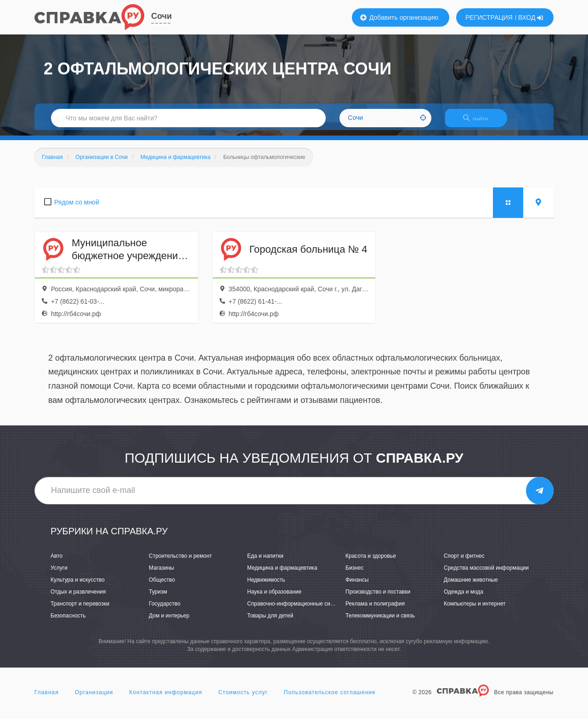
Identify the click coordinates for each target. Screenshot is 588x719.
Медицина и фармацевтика (282, 573)
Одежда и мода (464, 597)
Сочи (161, 16)
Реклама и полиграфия (375, 609)
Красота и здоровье (371, 561)
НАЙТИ (480, 122)
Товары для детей (270, 621)
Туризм (158, 597)
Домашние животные (471, 585)
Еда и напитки (265, 561)
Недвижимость (266, 585)
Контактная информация (166, 698)
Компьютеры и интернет (475, 609)
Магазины (161, 573)
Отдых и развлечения (78, 597)
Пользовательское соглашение (330, 698)
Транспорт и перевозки (80, 609)
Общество (162, 585)
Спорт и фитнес (464, 561)
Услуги (59, 573)
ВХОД (531, 17)
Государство (165, 609)
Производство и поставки (378, 597)
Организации (94, 698)
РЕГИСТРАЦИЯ (489, 17)
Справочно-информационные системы (297, 609)
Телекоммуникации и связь (380, 621)
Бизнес (354, 573)
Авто (57, 561)
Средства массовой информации (486, 573)
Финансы (357, 585)
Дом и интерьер (169, 621)
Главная (47, 698)
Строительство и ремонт (180, 561)
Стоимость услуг (243, 698)
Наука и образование (274, 597)
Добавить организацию (399, 17)
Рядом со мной (77, 208)
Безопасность (68, 621)
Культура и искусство (78, 585)
